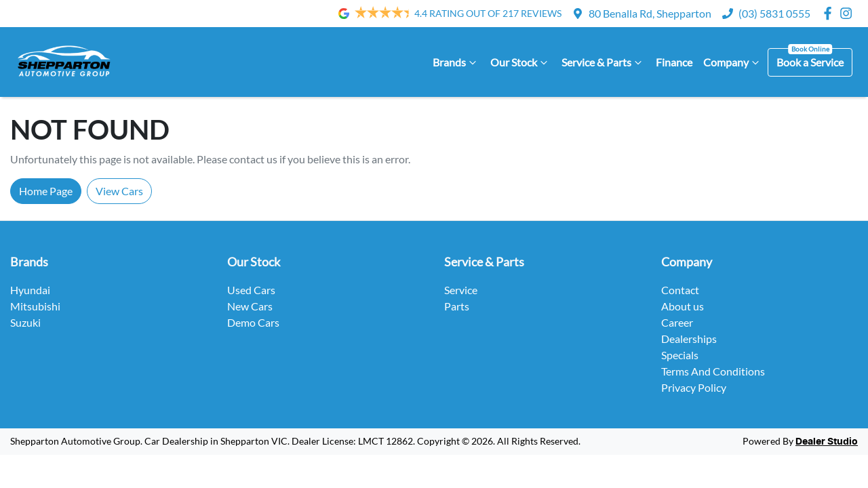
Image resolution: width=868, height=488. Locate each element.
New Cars (250, 306)
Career (677, 322)
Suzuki (25, 322)
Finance (674, 62)
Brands (456, 62)
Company (733, 62)
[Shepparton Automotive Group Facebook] (830, 13)
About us (683, 306)
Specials (680, 355)
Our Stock (520, 62)
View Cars (119, 191)
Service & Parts (603, 62)
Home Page (46, 191)
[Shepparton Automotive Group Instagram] (849, 13)
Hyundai (30, 290)
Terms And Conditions (713, 371)
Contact (680, 290)
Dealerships (689, 339)
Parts (457, 306)
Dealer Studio (827, 442)
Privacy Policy (694, 387)
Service (461, 290)
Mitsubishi (35, 306)
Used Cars (251, 290)
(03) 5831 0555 (774, 13)
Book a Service (810, 62)
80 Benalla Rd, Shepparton (650, 13)
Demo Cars (253, 322)
